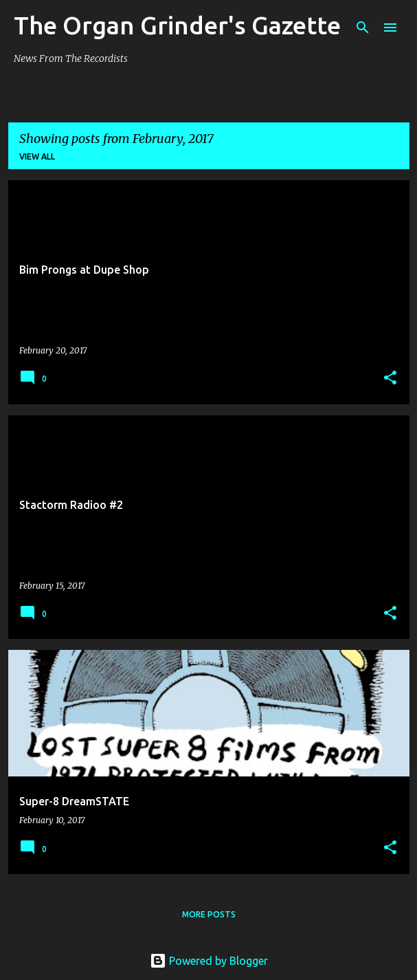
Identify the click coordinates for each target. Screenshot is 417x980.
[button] (390, 379)
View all (37, 156)
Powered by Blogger (209, 961)
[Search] (363, 28)
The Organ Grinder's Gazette (177, 25)
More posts (209, 914)
